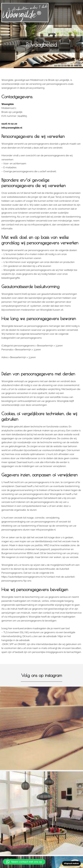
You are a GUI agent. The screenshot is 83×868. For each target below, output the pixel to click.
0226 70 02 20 (9, 124)
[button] (79, 13)
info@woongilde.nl (12, 128)
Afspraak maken (71, 863)
